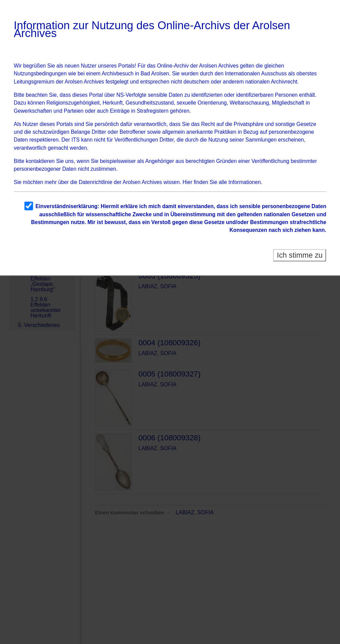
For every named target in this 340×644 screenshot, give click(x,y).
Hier (187, 182)
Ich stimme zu (300, 255)
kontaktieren (40, 161)
